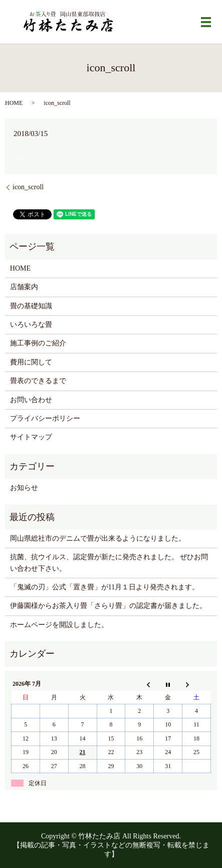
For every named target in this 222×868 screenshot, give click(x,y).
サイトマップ (31, 437)
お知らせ (24, 488)
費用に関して (31, 362)
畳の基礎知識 (31, 306)
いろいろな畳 (31, 325)
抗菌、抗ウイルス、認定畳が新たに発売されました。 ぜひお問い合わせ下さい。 (109, 563)
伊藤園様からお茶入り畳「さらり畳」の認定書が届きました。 (108, 606)
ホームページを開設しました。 (59, 625)
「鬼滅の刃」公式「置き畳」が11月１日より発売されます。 (104, 587)
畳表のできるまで (38, 381)
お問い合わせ (31, 400)
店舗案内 (24, 287)
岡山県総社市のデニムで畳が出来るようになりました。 (98, 538)
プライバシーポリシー (45, 418)
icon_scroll (28, 187)
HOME (14, 103)
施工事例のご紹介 (38, 343)
